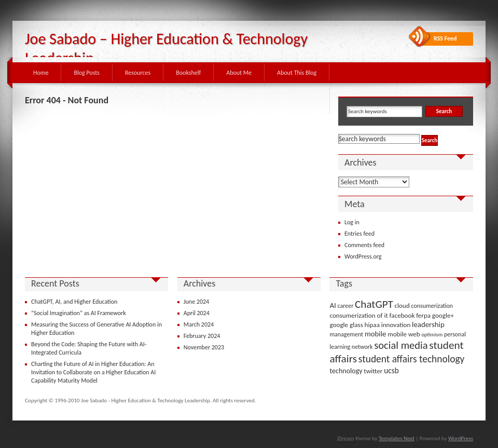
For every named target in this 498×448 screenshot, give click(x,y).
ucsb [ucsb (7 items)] (391, 370)
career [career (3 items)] (346, 306)
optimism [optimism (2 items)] (432, 335)
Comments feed (364, 245)
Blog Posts (87, 73)
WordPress (461, 438)
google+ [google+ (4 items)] (443, 315)
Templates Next (397, 438)
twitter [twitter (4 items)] (373, 371)
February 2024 (202, 336)
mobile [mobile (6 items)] (376, 334)
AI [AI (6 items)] (333, 305)
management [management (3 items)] (346, 334)
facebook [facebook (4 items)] (402, 315)
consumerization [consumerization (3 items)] (432, 306)
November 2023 (204, 347)
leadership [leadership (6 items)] (428, 324)
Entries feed (359, 234)
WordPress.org (363, 256)
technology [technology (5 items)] (346, 371)
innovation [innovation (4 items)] (396, 325)
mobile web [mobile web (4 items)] (404, 334)
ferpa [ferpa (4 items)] (423, 315)
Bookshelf (188, 73)
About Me (239, 73)
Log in (352, 222)
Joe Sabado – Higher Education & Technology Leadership (166, 48)
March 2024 (199, 324)
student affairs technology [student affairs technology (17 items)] (412, 359)
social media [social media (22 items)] (401, 345)
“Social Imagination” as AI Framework (79, 313)
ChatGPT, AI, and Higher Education (74, 302)
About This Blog (297, 73)
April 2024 (197, 313)
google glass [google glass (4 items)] (346, 325)
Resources (138, 73)
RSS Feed (445, 38)
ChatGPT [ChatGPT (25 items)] (374, 304)
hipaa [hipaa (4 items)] (372, 325)
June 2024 (196, 302)
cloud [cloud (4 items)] (402, 306)
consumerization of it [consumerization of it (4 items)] (358, 315)
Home (41, 73)
